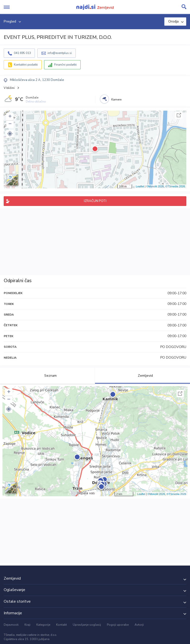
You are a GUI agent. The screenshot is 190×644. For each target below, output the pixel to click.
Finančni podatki (65, 65)
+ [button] (10, 117)
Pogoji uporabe (118, 625)
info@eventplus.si (60, 53)
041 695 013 (22, 53)
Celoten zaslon (179, 115)
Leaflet (140, 186)
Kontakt (61, 625)
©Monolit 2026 (155, 186)
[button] (10, 134)
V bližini (9, 88)
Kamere (116, 99)
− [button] (10, 124)
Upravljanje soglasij (87, 625)
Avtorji (139, 625)
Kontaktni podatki (26, 65)
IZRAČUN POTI (95, 201)
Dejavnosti (11, 625)
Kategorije (43, 625)
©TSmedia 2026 (175, 186)
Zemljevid (142, 376)
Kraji (27, 625)
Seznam (48, 376)
